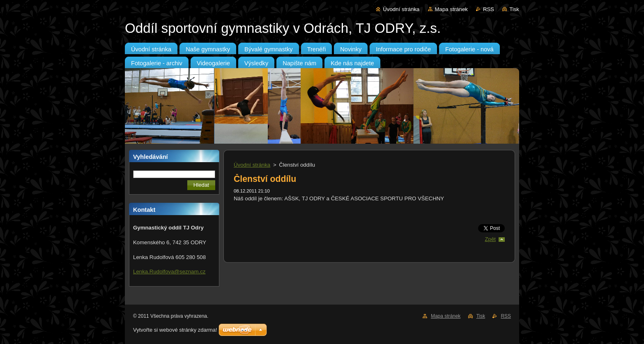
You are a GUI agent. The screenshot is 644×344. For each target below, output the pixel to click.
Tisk (514, 9)
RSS (489, 9)
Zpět (490, 239)
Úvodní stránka (401, 9)
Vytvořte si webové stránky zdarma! (175, 330)
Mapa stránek (451, 9)
